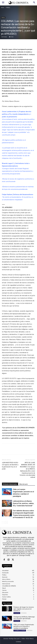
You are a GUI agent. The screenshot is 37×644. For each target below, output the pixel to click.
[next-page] (6, 522)
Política (8, 7)
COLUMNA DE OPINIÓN (20, 630)
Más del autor (24, 484)
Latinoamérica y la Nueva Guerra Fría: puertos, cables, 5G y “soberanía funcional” (23, 503)
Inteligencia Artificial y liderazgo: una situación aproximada (24, 618)
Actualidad (17, 613)
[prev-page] (3, 522)
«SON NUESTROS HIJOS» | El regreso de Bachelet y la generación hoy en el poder (10, 466)
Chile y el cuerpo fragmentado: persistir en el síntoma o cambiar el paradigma (24, 626)
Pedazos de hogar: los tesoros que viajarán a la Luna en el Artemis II (24, 609)
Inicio (3, 7)
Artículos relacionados (10, 484)
